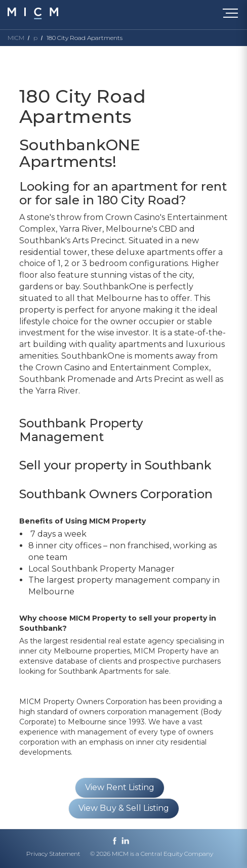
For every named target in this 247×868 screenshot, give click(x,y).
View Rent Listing (120, 787)
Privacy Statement (53, 854)
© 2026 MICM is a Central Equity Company (152, 854)
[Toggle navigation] (233, 15)
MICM (16, 38)
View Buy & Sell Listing (124, 808)
